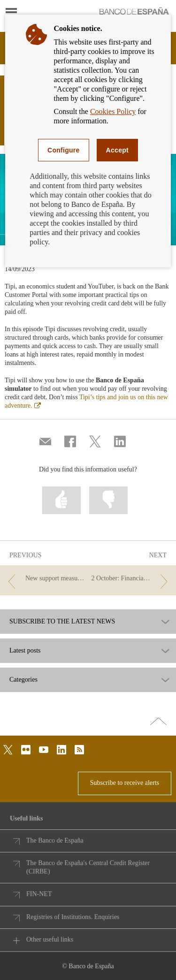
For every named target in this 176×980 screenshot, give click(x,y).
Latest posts (25, 651)
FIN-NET (39, 894)
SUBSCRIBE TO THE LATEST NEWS (62, 622)
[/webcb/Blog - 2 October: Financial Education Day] (131, 579)
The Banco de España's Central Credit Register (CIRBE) (88, 867)
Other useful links (50, 939)
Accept (117, 150)
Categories (23, 680)
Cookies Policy (113, 111)
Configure (64, 150)
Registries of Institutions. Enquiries (73, 917)
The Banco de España (55, 840)
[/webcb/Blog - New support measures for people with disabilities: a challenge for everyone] (45, 579)
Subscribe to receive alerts (125, 783)
